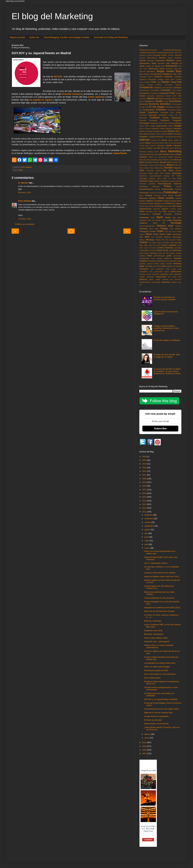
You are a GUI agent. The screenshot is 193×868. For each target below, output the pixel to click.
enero (147, 738)
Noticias (178, 170)
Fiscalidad (153, 120)
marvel (159, 266)
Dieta (180, 99)
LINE (166, 143)
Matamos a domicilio (153, 621)
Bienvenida (178, 69)
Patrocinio (144, 181)
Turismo (153, 231)
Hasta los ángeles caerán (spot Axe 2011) (161, 576)
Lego (147, 145)
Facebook (155, 118)
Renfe (179, 201)
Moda (142, 162)
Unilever (142, 234)
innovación (152, 261)
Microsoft (178, 160)
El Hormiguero (176, 104)
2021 (145, 475)
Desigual (168, 99)
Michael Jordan (168, 160)
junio (147, 537)
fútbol (149, 256)
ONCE (157, 173)
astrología (166, 243)
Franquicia (154, 123)
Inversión (154, 140)
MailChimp (143, 152)
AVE (180, 53)
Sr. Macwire (23, 183)
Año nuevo (143, 69)
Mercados (178, 157)
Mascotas (143, 154)
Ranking (149, 195)
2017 (145, 490)
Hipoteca (143, 131)
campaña (172, 245)
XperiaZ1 (173, 240)
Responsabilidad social (157, 203)
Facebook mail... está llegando (157, 642)
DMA (180, 96)
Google (178, 126)
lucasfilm (169, 264)
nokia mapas (171, 269)
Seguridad (157, 209)
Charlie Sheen (170, 80)
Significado (172, 212)
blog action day (146, 245)
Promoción (144, 193)
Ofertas (168, 173)
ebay (171, 250)
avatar (172, 243)
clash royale (144, 248)
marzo (147, 548)
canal (179, 245)
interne (167, 261)
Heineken (177, 128)
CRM (174, 74)
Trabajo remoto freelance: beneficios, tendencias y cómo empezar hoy (166, 328)
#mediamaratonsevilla (148, 52)
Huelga (164, 131)
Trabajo (164, 229)
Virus (153, 237)
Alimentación (152, 58)
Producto (178, 189)
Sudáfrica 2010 (148, 223)
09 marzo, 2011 (25, 192)
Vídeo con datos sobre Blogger (157, 667)
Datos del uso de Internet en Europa (159, 611)
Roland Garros (144, 206)
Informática (177, 134)
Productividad (167, 189)
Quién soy (34, 37)
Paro (179, 178)
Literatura (177, 145)
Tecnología (176, 223)
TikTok (157, 229)
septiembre (149, 526)
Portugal (179, 187)
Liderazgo (160, 145)
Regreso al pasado (154, 201)
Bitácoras (142, 72)
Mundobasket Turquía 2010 (149, 165)
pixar (151, 272)
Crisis (172, 93)
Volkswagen (177, 237)
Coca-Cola (176, 82)
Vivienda (159, 237)
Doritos (166, 101)
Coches (142, 85)
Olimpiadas (177, 173)
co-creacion (153, 248)
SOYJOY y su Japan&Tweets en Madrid (161, 699)
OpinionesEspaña (155, 176)
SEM (170, 206)
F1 (176, 115)
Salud (179, 206)
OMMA (151, 173)
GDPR (147, 126)
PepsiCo (157, 181)
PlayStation (144, 186)
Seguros (165, 209)
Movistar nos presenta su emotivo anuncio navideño (164, 298)
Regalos (142, 201)
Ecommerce (175, 101)
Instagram (144, 137)
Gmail (171, 126)
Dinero (142, 101)
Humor (171, 131)
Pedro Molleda (25, 201)
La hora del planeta (175, 143)
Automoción (171, 66)
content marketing (165, 248)
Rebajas (178, 195)
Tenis (151, 229)
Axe (180, 66)
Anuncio (170, 60)
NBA (176, 165)
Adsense (171, 55)
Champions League (155, 79)
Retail (169, 203)
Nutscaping (143, 173)
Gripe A (142, 129)
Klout (153, 143)
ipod (172, 261)
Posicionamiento (146, 189)
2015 (145, 497)
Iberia (141, 134)
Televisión (143, 229)
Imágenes (153, 134)
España (143, 112)
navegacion (160, 269)
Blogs (21, 170)
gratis (169, 256)
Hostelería (157, 131)
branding (164, 245)
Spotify (168, 217)
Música (170, 165)
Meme (171, 157)
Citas (159, 82)
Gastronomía (162, 126)
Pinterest (178, 184)
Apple (154, 63)
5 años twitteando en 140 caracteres (159, 598)
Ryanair (165, 206)
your (141, 285)
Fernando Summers (72, 94)
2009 (145, 746)
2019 (145, 482)
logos (163, 264)
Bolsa (141, 74)
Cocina (150, 85)
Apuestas (161, 63)
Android (143, 60)
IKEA (177, 131)
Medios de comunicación (158, 157)
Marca (163, 151)
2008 (145, 750)
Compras (157, 87)
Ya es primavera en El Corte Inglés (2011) (162, 709)
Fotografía (177, 120)
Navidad (168, 168)
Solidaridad (144, 217)
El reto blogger (157, 107)
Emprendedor (149, 110)
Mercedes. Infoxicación (154, 634)
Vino (141, 237)
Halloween (155, 128)
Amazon (162, 58)
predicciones (176, 271)
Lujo (154, 148)
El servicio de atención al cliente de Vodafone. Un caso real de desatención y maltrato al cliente (167, 371)
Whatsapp (150, 240)
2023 (145, 468)
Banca (162, 69)
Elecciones (170, 107)
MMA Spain (170, 148)
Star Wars (177, 217)
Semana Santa (176, 209)
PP (173, 176)
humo (153, 258)
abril (147, 544)
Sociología (168, 214)
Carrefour (143, 79)
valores (174, 282)
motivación (144, 269)
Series (142, 211)
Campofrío (158, 77)
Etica (172, 112)
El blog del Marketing (52, 16)
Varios (149, 234)
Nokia (171, 170)
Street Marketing (174, 220)
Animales (151, 60)
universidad (156, 282)
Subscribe (160, 428)
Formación (165, 120)
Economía (144, 104)
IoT (159, 140)
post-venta (159, 271)
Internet (144, 140)
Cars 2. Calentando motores (156, 563)
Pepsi (151, 181)
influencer (168, 258)
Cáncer (169, 96)
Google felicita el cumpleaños (156, 716)
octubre (148, 522)
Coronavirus (144, 93)
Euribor (179, 112)
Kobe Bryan (159, 143)
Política (168, 186)
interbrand (160, 261)
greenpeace (177, 256)
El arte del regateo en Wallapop (167, 340)
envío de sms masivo (166, 253)
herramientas (144, 258)
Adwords (178, 55)
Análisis (178, 60)
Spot (160, 217)
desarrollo (153, 250)
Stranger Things (160, 220)
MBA (159, 148)
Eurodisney (163, 115)
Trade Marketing (175, 229)
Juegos (148, 143)
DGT (175, 96)
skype (151, 279)
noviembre (149, 519)
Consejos (177, 87)
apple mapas (157, 243)
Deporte (151, 98)
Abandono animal (145, 55)
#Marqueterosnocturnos (148, 50)
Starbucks (143, 220)
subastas (165, 279)
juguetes (143, 264)
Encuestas (171, 110)
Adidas (164, 55)
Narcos (152, 168)
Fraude (166, 123)
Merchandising (153, 160)
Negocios (177, 168)
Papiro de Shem (169, 179)
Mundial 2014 (166, 162)
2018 (145, 486)
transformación (145, 282)
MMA (163, 148)
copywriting (178, 248)
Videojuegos (177, 234)
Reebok (178, 198)
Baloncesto (153, 69)
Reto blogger (177, 203)
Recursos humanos (148, 198)
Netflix (142, 170)
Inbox (158, 134)
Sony (153, 217)
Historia (150, 131)
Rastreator (158, 196)
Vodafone (167, 237)
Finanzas (143, 120)
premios (142, 274)
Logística (142, 148)
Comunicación (167, 87)
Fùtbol (141, 126)
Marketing (175, 151)
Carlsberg (178, 77)
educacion (177, 250)
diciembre (149, 515)
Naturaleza (159, 168)
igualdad (160, 258)
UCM (166, 232)
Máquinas (162, 165)
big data (178, 242)
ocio (180, 269)
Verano (162, 234)
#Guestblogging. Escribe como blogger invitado (66, 37)
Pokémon (156, 186)
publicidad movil (167, 274)
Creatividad (164, 93)
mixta (164, 266)
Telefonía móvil (165, 226)
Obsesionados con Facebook (156, 724)
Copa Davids (177, 90)
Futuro (179, 123)
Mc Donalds (164, 154)
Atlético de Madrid (153, 66)
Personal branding (147, 184)
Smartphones (144, 214)
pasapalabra (143, 272)
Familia (166, 118)
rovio (180, 277)
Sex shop (158, 212)
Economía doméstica (159, 104)
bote (158, 245)
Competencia (146, 87)
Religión (166, 201)
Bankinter (169, 69)
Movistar (156, 162)
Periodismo (165, 181)
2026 (145, 457)
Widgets (158, 240)
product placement (153, 274)
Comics (159, 85)
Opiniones (143, 176)
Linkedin (169, 145)
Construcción (144, 90)
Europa (171, 115)
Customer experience (156, 96)
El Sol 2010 (144, 107)
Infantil (170, 134)
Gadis (153, 126)
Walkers (142, 240)
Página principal (17, 37)
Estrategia (164, 112)
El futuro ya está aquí (153, 720)
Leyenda (153, 146)
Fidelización (176, 118)
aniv (150, 243)
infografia (178, 258)
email (141, 253)
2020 (176, 53)
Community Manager (173, 85)
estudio (179, 253)
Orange (167, 176)
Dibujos (174, 99)
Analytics (178, 58)
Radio (141, 196)
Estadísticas (153, 112)
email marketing (150, 253)
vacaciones (166, 282)
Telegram (178, 226)
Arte (168, 63)
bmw (154, 245)
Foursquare (144, 123)
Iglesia (147, 134)
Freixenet (172, 123)
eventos (142, 256)
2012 (145, 508)
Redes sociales (166, 198)
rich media (172, 277)
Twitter (160, 231)
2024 (145, 464)
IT (181, 131)
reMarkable (178, 274)
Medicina (173, 154)
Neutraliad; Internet (154, 171)
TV (164, 223)
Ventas (156, 234)
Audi (163, 66)
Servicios (149, 211)
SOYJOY (58, 77)
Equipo (179, 110)
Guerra (148, 128)
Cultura (142, 96)
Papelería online (155, 179)
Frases (160, 123)
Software (178, 214)
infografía (143, 261)
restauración (161, 277)
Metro (161, 160)
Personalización (165, 184)
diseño (159, 250)
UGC (170, 232)
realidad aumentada (147, 277)
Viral (147, 237)
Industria (164, 134)
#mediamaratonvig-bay (165, 52)
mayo (147, 541)
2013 (145, 504)
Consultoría (155, 90)
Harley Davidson (166, 128)
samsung (143, 279)
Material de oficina (152, 154)
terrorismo (178, 279)
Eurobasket (143, 115)
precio (167, 271)
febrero (148, 734)
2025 (145, 460)
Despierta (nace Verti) (153, 630)
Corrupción (154, 93)
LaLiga (142, 146)
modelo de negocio (174, 266)
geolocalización (159, 256)
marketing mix (150, 266)
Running (158, 206)
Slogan (179, 212)
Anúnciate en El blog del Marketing (111, 37)
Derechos (160, 99)
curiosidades (144, 250)
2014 (145, 501)
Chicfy (141, 82)
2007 (145, 753)
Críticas (178, 93)
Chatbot (179, 80)
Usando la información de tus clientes (160, 573)
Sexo (165, 211)
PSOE (179, 176)
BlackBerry (151, 71)
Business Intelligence (163, 74)
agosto (148, 530)
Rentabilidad (144, 204)
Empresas (161, 110)
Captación (168, 77)
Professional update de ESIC (156, 670)
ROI (180, 193)
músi (152, 269)
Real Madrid (168, 195)
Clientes (165, 82)
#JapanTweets (120, 153)
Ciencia (147, 82)
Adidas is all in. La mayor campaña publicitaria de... (159, 646)
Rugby (152, 206)
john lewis (178, 261)
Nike (165, 170)
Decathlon (143, 99)
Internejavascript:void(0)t (173, 137)
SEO (174, 206)
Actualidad (157, 55)
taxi (171, 279)
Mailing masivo (153, 152)
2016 (145, 493)
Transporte (144, 231)
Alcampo (142, 58)
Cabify (179, 74)
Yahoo (179, 240)
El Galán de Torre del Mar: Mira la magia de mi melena (167, 356)
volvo (180, 282)
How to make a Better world (156, 638)
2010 (145, 742)
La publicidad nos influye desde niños (160, 663)
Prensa (157, 189)
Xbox (167, 240)
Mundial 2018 (177, 162)
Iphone (164, 140)
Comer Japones (96, 97)
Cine (153, 82)
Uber (174, 232)
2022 (145, 471)
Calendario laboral (146, 77)
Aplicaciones (145, 63)
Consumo (166, 90)
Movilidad (148, 162)
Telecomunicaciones (147, 226)
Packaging (143, 178)
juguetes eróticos (153, 264)
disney (166, 250)
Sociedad (156, 214)
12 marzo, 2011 (25, 219)
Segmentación (145, 209)
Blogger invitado (165, 71)
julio (146, 533)
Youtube (143, 242)
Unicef (179, 231)
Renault (173, 201)
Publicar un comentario (25, 224)
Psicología (160, 193)
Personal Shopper (175, 181)
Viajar (169, 234)
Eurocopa (153, 115)
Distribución (150, 101)
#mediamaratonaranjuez (172, 50)
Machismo (178, 148)
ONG (162, 173)
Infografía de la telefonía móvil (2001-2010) (162, 608)
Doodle (159, 101)
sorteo (158, 279)
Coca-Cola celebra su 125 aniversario (160, 674)
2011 (145, 512)
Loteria (149, 148)
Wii (163, 240)
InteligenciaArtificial (156, 137)
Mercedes (143, 160)
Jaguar (171, 140)
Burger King (149, 74)
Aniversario (160, 60)
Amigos (170, 58)
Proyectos (152, 193)
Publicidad (171, 192)
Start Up (151, 220)
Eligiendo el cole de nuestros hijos (158, 713)
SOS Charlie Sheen (152, 678)
